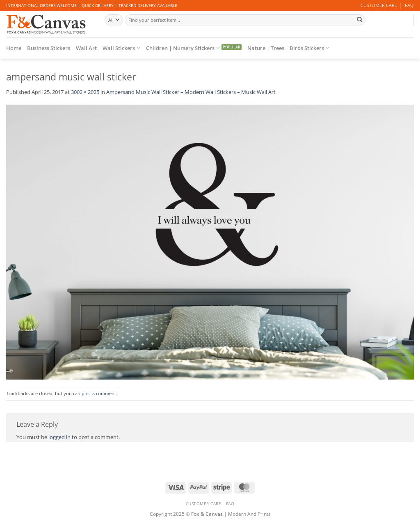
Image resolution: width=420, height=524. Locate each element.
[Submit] (360, 20)
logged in (59, 437)
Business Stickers (49, 48)
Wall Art (86, 48)
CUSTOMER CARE (379, 5)
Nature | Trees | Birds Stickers (288, 48)
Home (14, 48)
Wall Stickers (121, 48)
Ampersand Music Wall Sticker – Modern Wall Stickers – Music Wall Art (191, 92)
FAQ (409, 5)
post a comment (99, 394)
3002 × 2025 (85, 92)
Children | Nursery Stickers (183, 48)
